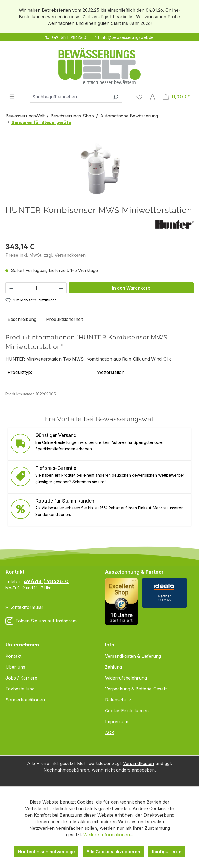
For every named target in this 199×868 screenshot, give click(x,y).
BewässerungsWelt (25, 116)
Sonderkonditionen (25, 700)
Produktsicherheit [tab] (65, 319)
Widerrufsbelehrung (126, 678)
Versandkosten (138, 763)
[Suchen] (115, 97)
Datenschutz (118, 700)
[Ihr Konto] (153, 97)
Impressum (117, 722)
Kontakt (13, 656)
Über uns (15, 667)
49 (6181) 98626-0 (46, 581)
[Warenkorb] (176, 97)
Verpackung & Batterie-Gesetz (136, 689)
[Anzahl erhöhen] (61, 288)
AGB (110, 733)
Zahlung (113, 667)
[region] (99, 169)
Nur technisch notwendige (46, 852)
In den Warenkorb (131, 288)
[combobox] (69, 97)
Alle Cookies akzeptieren (113, 852)
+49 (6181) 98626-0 (69, 37)
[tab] (22, 320)
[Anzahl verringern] (11, 288)
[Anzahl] (36, 288)
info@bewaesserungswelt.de (127, 37)
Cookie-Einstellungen (127, 711)
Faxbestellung (20, 689)
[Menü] (12, 96)
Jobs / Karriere (21, 678)
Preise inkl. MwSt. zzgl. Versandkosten (46, 255)
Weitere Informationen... (108, 835)
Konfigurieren (167, 852)
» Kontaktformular (24, 607)
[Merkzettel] (139, 97)
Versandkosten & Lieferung (133, 656)
